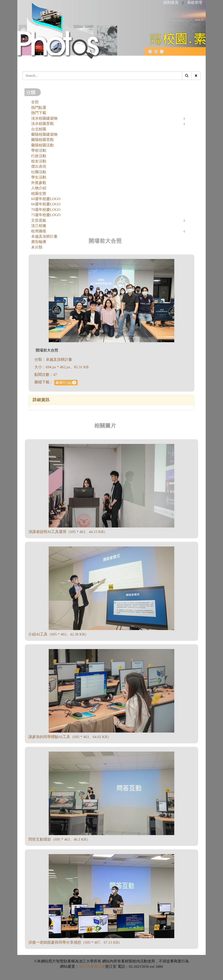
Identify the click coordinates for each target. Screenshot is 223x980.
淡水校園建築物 (44, 118)
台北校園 (39, 129)
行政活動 (39, 156)
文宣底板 (39, 220)
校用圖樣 (39, 231)
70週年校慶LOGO (46, 210)
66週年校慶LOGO (46, 204)
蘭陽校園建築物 (44, 134)
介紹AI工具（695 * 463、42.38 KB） (58, 634)
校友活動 (39, 161)
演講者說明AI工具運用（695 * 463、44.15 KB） (68, 532)
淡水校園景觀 (42, 124)
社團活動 (39, 172)
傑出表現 (39, 166)
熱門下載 (39, 113)
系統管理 (195, 3)
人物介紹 (39, 188)
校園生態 (39, 194)
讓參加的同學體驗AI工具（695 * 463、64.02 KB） (70, 737)
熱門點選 (39, 108)
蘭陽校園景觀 (42, 140)
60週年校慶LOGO (46, 199)
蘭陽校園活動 (42, 145)
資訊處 (100, 966)
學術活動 (39, 150)
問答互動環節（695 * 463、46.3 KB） (59, 839)
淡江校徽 (39, 226)
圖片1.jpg (66, 383)
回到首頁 (171, 3)
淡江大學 (86, 966)
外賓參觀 (39, 183)
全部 (35, 102)
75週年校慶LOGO (46, 215)
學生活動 (39, 177)
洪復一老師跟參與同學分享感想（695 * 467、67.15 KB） (75, 942)
